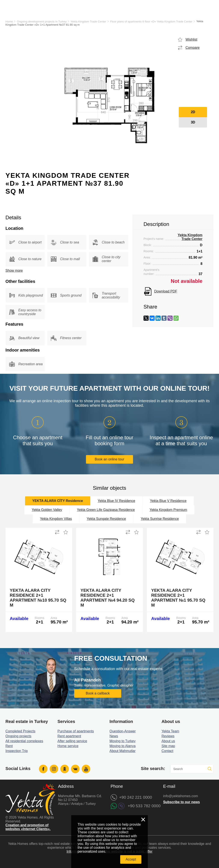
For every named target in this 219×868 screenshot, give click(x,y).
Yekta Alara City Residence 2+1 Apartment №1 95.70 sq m (178, 598)
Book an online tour (109, 459)
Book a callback (98, 693)
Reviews (168, 736)
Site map (168, 746)
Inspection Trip (17, 751)
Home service (68, 746)
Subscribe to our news (182, 802)
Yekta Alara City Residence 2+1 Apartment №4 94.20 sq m (107, 598)
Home (9, 22)
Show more (14, 271)
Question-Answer (123, 731)
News (114, 736)
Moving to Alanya (123, 746)
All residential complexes (24, 741)
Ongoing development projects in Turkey (42, 22)
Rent (9, 746)
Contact (167, 751)
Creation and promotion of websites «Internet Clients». (28, 827)
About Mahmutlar (123, 751)
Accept (131, 859)
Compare (192, 48)
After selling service (72, 741)
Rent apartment (69, 736)
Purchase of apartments (76, 731)
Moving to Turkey (123, 741)
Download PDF (166, 291)
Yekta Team (170, 731)
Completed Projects (21, 731)
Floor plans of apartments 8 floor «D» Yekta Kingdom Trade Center (151, 22)
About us (168, 741)
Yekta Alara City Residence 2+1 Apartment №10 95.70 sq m (38, 598)
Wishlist (191, 39)
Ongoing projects (18, 736)
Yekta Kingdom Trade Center (88, 22)
